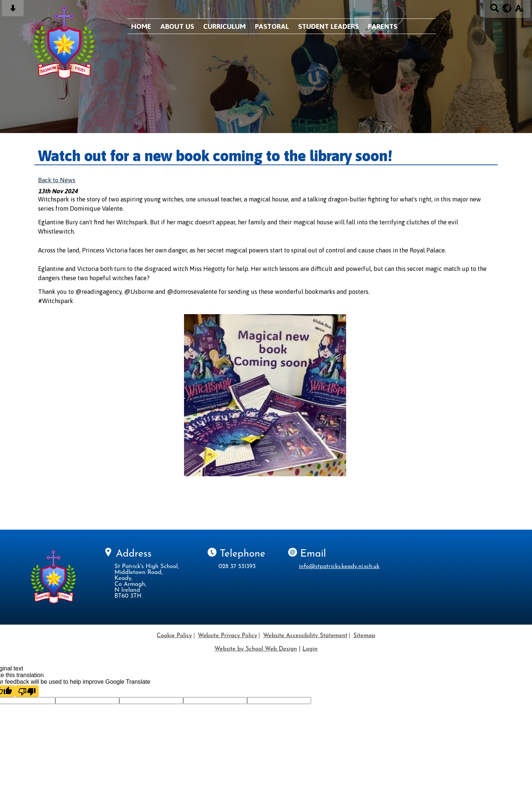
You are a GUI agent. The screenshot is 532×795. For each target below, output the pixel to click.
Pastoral (272, 26)
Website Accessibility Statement (305, 636)
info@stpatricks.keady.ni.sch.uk (339, 567)
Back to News (57, 180)
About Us (177, 26)
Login (310, 649)
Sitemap (364, 636)
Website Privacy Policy (228, 636)
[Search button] (495, 11)
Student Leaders (328, 26)
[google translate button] (507, 8)
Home (141, 26)
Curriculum (224, 26)
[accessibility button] (519, 11)
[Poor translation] (27, 691)
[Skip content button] (13, 11)
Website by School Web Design (255, 649)
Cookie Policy (174, 636)
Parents (383, 26)
